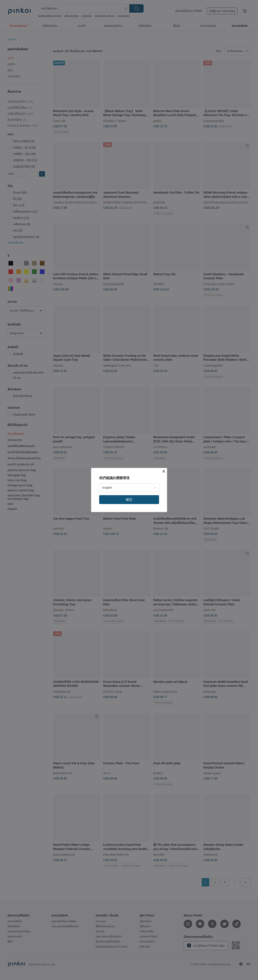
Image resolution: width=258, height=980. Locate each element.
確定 (129, 499)
